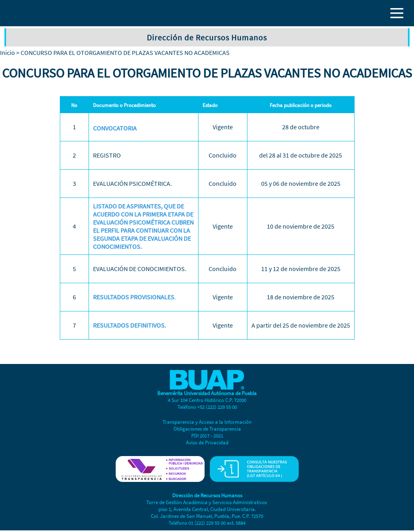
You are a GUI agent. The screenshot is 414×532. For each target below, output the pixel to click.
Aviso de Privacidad (207, 443)
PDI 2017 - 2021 (207, 436)
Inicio (7, 53)
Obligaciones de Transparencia (207, 429)
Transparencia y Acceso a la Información (207, 422)
